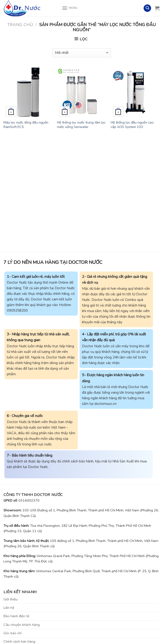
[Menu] (70, 8)
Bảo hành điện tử (16, 616)
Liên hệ (9, 608)
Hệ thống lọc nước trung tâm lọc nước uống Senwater (81, 125)
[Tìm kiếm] (147, 8)
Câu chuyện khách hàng (22, 625)
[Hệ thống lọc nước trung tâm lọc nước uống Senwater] (81, 92)
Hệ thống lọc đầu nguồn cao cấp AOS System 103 (132, 125)
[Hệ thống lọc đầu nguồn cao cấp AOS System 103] (135, 92)
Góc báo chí (12, 633)
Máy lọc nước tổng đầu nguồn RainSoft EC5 (26, 125)
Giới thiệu (11, 599)
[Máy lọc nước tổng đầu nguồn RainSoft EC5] (28, 92)
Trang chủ (20, 25)
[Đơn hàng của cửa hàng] (81, 53)
